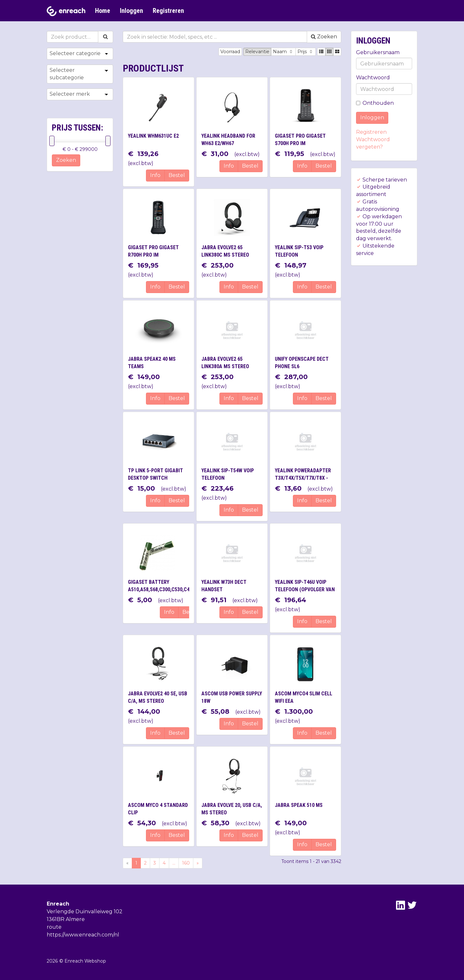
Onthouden (375, 103)
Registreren (168, 11)
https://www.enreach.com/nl (83, 935)
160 (186, 863)
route (54, 927)
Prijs (306, 52)
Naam (283, 52)
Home (103, 11)
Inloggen (131, 11)
